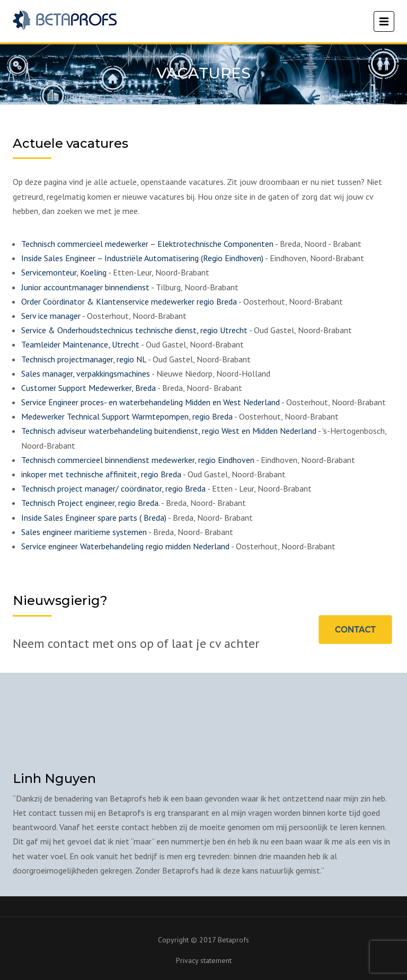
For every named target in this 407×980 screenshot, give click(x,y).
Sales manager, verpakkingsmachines (86, 373)
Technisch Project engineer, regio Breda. (90, 503)
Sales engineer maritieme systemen (84, 532)
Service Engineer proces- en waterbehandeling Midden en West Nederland (151, 402)
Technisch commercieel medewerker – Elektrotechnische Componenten (147, 244)
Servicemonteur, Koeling (64, 272)
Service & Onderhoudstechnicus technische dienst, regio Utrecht (134, 330)
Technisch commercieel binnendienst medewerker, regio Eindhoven (138, 460)
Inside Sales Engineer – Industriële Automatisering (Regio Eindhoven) (142, 258)
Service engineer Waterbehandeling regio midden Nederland (125, 546)
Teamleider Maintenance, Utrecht (80, 344)
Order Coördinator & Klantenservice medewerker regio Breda (129, 301)
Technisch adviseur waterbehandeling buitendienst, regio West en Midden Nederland (169, 431)
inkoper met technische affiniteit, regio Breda (101, 474)
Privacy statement (204, 960)
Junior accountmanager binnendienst (85, 287)
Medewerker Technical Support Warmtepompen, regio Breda (127, 416)
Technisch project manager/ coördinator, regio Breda (113, 488)
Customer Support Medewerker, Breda (89, 388)
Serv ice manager (51, 316)
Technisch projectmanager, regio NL (84, 359)
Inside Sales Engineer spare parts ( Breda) (94, 518)
